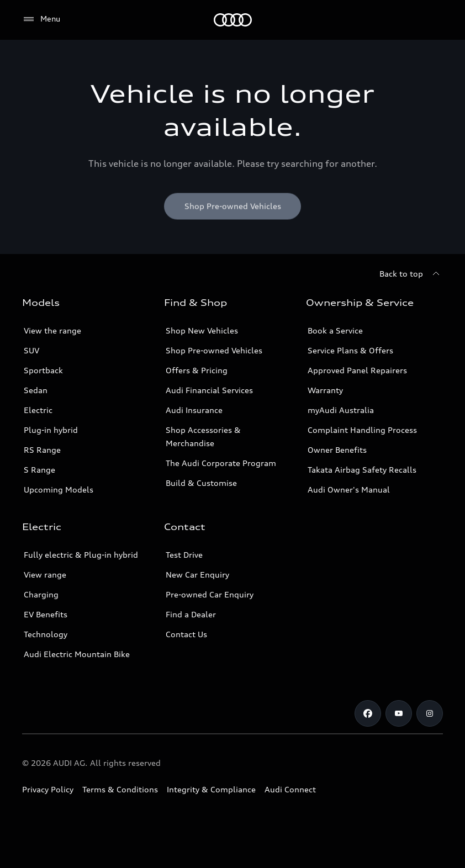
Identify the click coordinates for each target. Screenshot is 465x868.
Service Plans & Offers (350, 350)
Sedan (36, 390)
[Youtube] (399, 713)
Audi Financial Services (209, 390)
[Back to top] (411, 274)
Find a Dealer (191, 614)
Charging (41, 594)
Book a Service (335, 330)
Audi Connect (290, 789)
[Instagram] (430, 713)
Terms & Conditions (120, 789)
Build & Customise (201, 483)
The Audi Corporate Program (221, 463)
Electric (38, 410)
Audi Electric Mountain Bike (77, 654)
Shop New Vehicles (202, 330)
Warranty (325, 390)
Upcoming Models (59, 489)
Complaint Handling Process (362, 430)
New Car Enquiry (197, 575)
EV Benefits (46, 614)
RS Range (42, 450)
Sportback (43, 370)
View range (45, 575)
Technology (46, 634)
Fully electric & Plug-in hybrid (81, 555)
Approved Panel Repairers (357, 370)
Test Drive (184, 555)
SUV (31, 350)
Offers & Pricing (197, 370)
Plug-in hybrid (51, 430)
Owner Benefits (337, 450)
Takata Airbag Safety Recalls (362, 470)
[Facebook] (368, 713)
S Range (39, 470)
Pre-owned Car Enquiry (210, 594)
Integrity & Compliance (211, 789)
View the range (52, 330)
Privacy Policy (48, 789)
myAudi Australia (341, 410)
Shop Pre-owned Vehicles (214, 350)
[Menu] (233, 20)
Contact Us (186, 634)
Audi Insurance (194, 410)
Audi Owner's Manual (349, 489)
